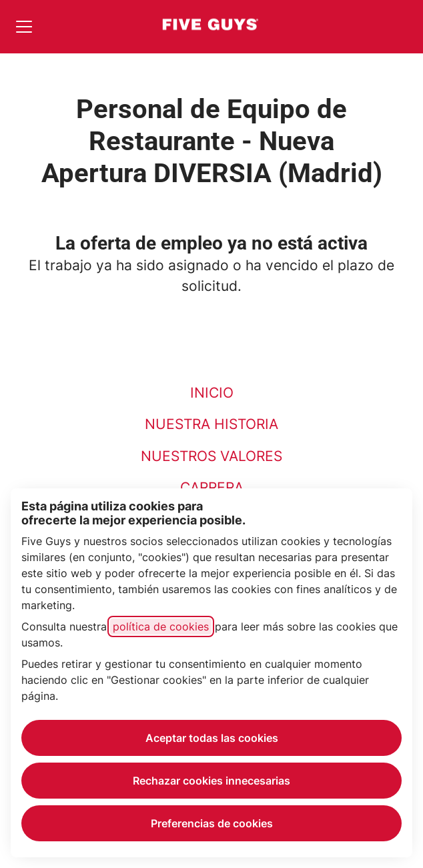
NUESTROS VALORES (211, 456)
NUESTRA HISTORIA (211, 424)
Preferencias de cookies (212, 823)
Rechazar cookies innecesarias (211, 781)
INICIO (212, 393)
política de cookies (161, 626)
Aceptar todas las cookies (212, 738)
